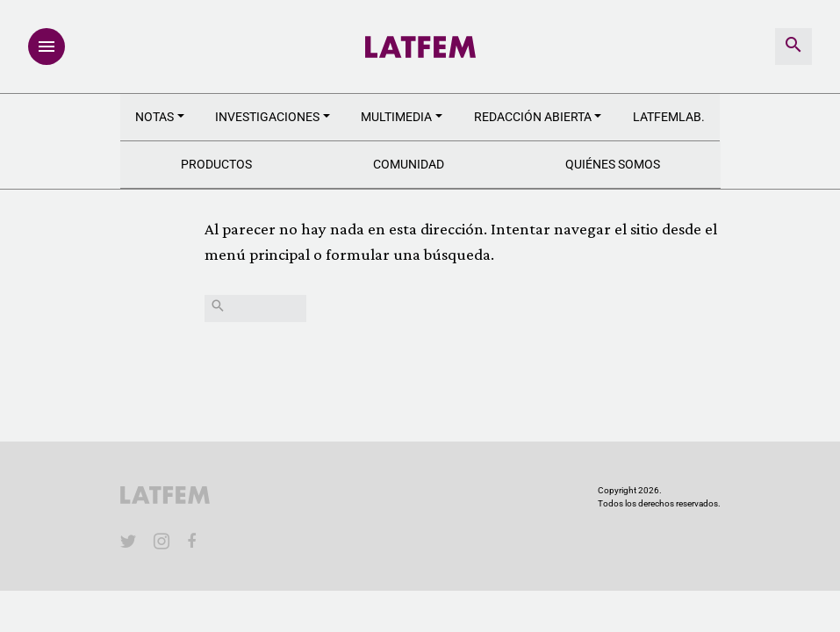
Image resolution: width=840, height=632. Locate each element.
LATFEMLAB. (669, 117)
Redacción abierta (533, 117)
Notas (154, 117)
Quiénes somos (613, 164)
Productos (216, 164)
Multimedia (396, 117)
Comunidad (409, 164)
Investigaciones (267, 117)
